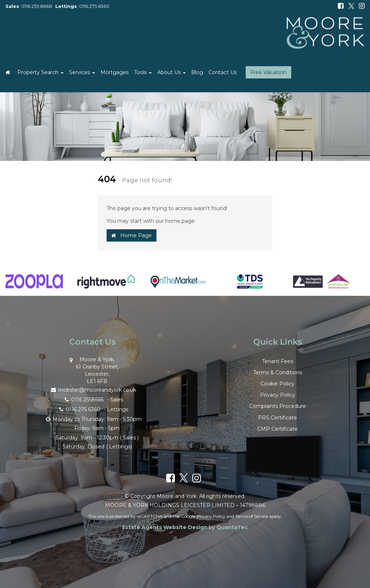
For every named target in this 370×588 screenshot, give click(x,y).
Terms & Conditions (278, 372)
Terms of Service (252, 516)
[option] (34, 285)
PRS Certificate (277, 418)
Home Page (132, 235)
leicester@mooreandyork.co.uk (92, 389)
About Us (171, 72)
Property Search (40, 72)
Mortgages (115, 72)
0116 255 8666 (37, 6)
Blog (197, 72)
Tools (143, 72)
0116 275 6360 (94, 6)
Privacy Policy (278, 395)
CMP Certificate (277, 429)
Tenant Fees (277, 361)
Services (82, 72)
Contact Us (223, 72)
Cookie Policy (277, 384)
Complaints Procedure (278, 406)
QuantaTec (232, 527)
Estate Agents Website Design (165, 527)
